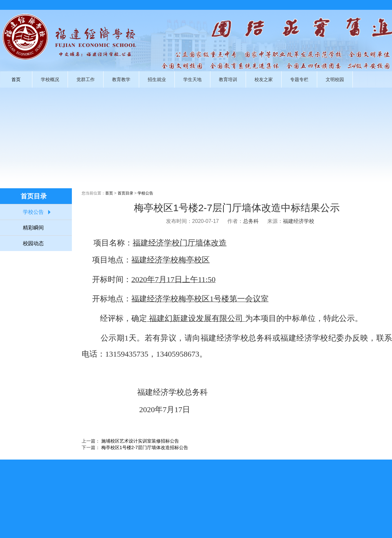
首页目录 (125, 193)
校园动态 (33, 243)
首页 (16, 79)
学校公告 (33, 212)
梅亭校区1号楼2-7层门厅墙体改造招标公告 (145, 447)
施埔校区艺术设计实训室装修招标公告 (140, 441)
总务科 (251, 221)
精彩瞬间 (33, 228)
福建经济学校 (299, 221)
